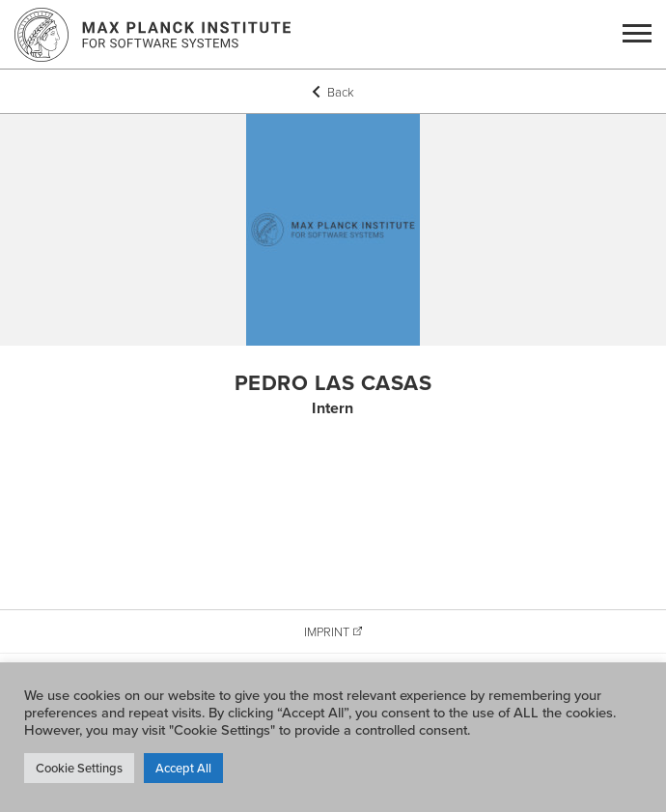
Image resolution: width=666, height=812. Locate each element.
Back (333, 92)
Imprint (327, 631)
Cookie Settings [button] (79, 768)
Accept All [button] (183, 768)
